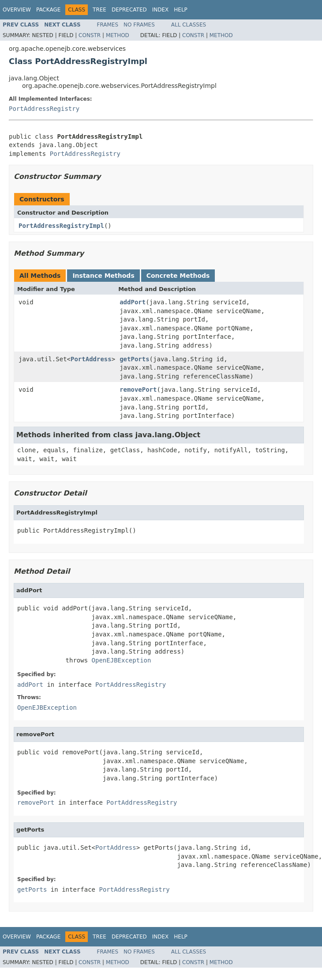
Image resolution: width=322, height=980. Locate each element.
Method (118, 35)
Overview (17, 10)
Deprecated (129, 10)
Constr (90, 35)
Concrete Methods (178, 276)
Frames (108, 25)
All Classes (189, 25)
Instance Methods (103, 276)
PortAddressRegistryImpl (61, 226)
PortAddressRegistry (44, 109)
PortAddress (91, 359)
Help (181, 10)
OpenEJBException (122, 660)
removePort (138, 390)
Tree (99, 10)
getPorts (134, 359)
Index (161, 10)
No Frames (139, 25)
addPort (133, 302)
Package (48, 10)
